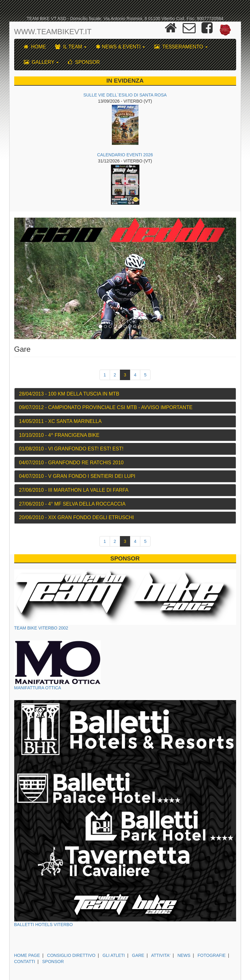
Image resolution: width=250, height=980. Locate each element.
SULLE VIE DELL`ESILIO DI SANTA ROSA (125, 95)
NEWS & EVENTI (120, 47)
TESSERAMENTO (181, 47)
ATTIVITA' (161, 955)
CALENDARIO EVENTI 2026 (125, 155)
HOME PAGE (27, 955)
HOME (35, 47)
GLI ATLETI (114, 955)
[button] (31, 279)
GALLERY (41, 62)
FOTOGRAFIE (212, 955)
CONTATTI (25, 962)
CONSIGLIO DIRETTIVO (71, 955)
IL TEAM (71, 47)
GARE (138, 955)
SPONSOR (84, 62)
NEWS (184, 955)
